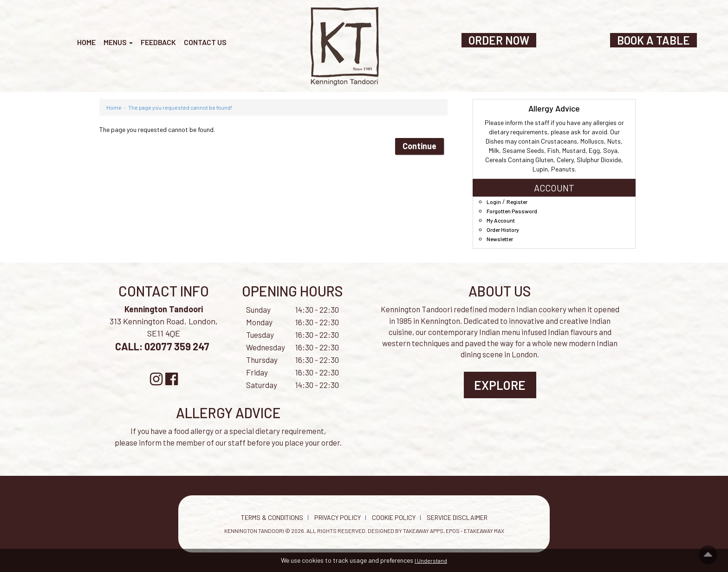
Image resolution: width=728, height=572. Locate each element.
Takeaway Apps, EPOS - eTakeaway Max (454, 531)
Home (86, 42)
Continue (419, 146)
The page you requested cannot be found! (180, 107)
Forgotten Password (512, 211)
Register (517, 202)
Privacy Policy (338, 517)
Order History (503, 230)
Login (494, 202)
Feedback (158, 42)
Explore (500, 385)
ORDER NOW (499, 40)
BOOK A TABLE (653, 40)
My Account (501, 220)
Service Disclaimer (457, 517)
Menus (118, 42)
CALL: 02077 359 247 (163, 346)
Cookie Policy (394, 517)
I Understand (431, 560)
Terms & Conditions (272, 517)
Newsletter (500, 239)
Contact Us (205, 42)
